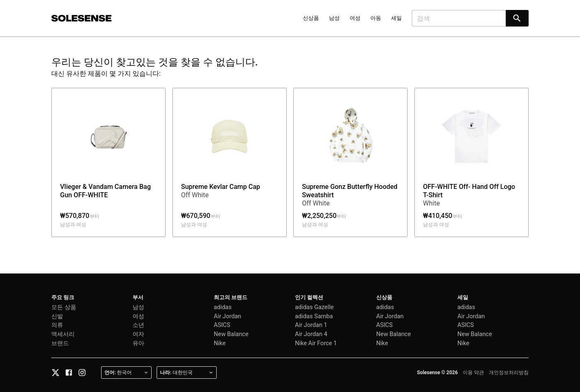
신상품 (311, 18)
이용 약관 (473, 373)
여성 (355, 18)
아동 (376, 18)
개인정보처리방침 (509, 373)
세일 (396, 18)
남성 (334, 18)
